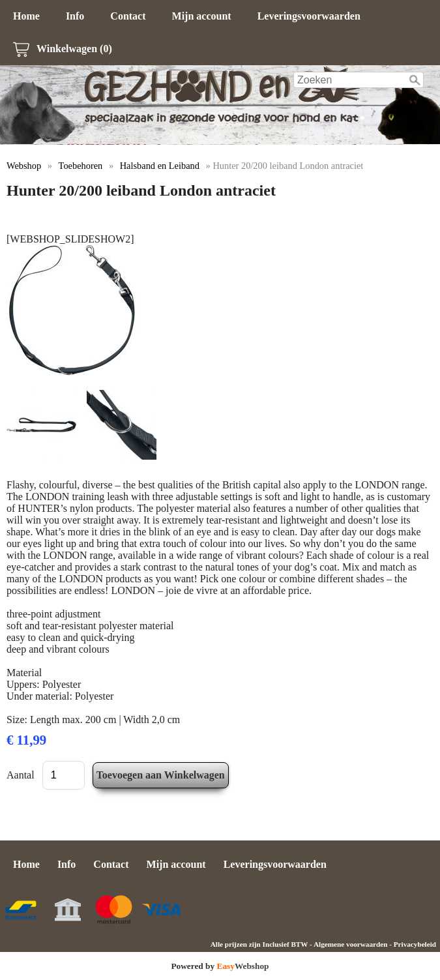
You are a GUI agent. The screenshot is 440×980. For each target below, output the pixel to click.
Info (75, 16)
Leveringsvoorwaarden (309, 16)
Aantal (21, 775)
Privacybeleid (415, 944)
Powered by (220, 966)
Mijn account (202, 16)
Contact (128, 16)
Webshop (24, 166)
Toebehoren (81, 166)
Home (26, 16)
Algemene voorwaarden (350, 944)
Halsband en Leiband (160, 166)
